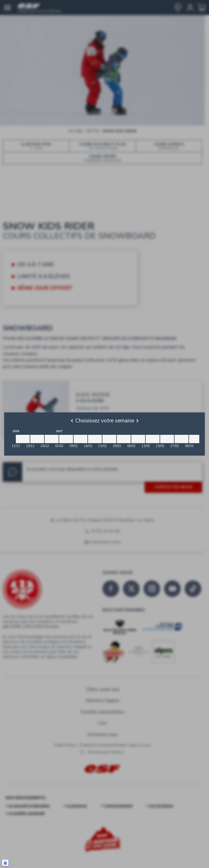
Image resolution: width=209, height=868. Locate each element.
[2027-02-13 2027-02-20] (153, 439)
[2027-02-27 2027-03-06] (182, 439)
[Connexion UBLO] (5, 863)
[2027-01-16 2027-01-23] (95, 439)
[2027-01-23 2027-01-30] (109, 439)
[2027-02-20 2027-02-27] (167, 439)
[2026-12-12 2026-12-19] (23, 439)
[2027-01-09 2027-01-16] (80, 439)
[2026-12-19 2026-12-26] (37, 439)
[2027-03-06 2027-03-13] (196, 439)
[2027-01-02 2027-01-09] (66, 439)
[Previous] (72, 421)
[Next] (137, 421)
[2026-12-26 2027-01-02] (52, 439)
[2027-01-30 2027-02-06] (124, 439)
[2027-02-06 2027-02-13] (138, 439)
